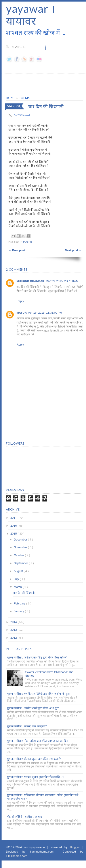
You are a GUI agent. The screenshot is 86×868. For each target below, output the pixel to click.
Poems (24, 98)
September (21, 563)
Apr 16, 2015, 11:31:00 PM (45, 313)
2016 (14, 526)
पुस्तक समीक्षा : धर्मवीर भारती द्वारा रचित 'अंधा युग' (33, 708)
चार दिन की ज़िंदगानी (24, 593)
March (18, 587)
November (21, 547)
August (19, 571)
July (17, 579)
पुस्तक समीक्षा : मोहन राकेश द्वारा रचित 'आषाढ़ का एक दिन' (38, 741)
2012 (14, 638)
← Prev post (17, 250)
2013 (14, 630)
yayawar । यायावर (31, 15)
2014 (14, 622)
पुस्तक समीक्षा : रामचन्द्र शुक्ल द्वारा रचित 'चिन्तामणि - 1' (36, 777)
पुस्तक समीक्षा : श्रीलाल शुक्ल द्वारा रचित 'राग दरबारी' (34, 759)
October (19, 555)
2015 (14, 534)
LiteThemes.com (17, 856)
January (19, 611)
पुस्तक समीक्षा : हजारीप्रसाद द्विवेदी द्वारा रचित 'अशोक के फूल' (39, 694)
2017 (14, 518)
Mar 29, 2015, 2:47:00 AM (62, 281)
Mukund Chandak (31, 281)
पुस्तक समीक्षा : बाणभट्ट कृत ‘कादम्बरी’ (27, 726)
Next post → (73, 250)
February (20, 603)
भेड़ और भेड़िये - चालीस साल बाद (24, 817)
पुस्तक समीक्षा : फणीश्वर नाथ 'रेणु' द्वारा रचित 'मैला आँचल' (37, 658)
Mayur (22, 313)
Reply (20, 301)
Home (11, 98)
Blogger (76, 847)
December (21, 540)
